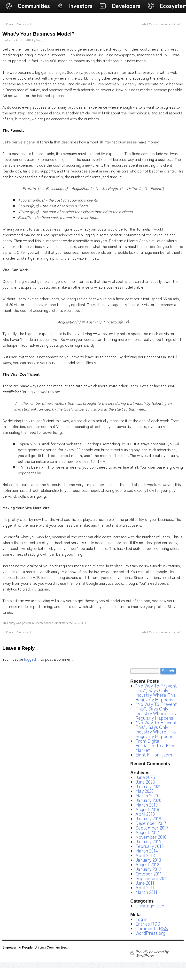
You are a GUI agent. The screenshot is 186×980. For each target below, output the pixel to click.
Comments (152, 928)
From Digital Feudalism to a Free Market (155, 745)
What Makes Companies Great (163, 24)
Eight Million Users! (155, 755)
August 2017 (147, 832)
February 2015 (150, 846)
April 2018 (145, 814)
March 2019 (147, 805)
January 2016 (148, 841)
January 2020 (148, 800)
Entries (148, 924)
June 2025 (145, 777)
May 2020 (144, 791)
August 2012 (147, 864)
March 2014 (147, 851)
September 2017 (152, 828)
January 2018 (148, 818)
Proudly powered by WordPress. (152, 953)
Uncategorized (150, 905)
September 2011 (152, 878)
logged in (32, 659)
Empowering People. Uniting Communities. (35, 947)
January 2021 (148, 786)
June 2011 (145, 883)
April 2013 (145, 855)
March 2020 (147, 795)
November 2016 (151, 837)
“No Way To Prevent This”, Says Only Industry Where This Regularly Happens (156, 692)
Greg (39, 40)
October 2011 (149, 874)
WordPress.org (150, 933)
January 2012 (148, 869)
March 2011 (146, 892)
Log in (141, 919)
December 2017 (151, 823)
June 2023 (145, 782)
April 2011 (145, 887)
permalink (80, 623)
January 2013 (148, 860)
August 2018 (147, 809)
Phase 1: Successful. (17, 24)
